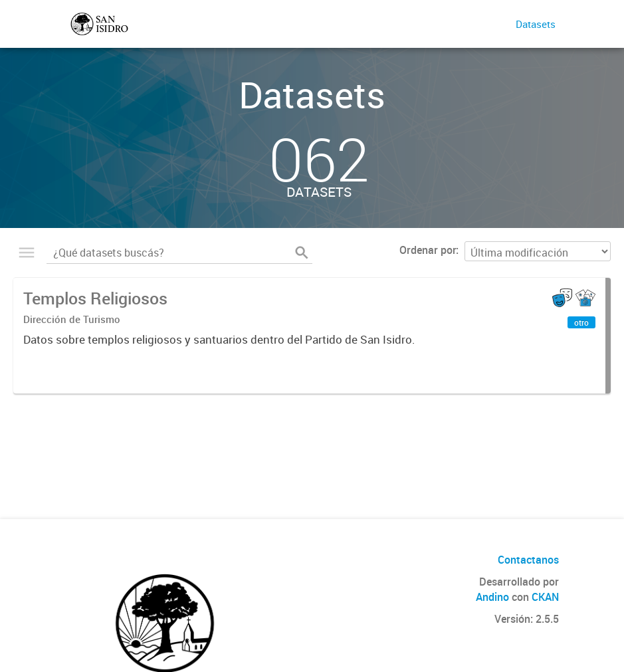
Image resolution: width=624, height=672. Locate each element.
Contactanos (528, 560)
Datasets (536, 24)
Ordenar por (428, 250)
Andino (492, 597)
